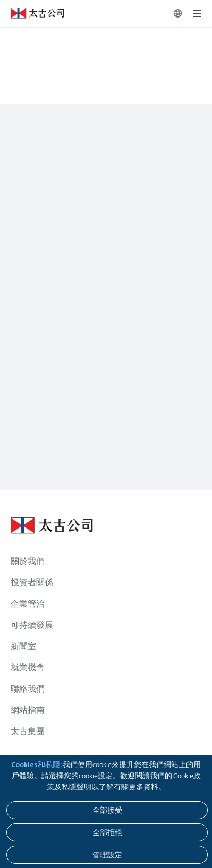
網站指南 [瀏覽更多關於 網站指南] (28, 710)
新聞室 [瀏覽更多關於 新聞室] (23, 646)
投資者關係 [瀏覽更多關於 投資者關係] (32, 582)
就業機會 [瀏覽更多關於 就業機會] (28, 667)
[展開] (197, 13)
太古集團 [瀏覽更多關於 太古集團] (28, 731)
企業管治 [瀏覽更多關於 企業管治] (28, 604)
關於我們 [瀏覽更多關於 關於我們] (28, 561)
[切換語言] (178, 13)
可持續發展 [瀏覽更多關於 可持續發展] (32, 625)
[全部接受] (107, 810)
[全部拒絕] (107, 832)
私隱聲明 (77, 787)
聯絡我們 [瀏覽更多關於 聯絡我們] (28, 689)
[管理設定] (107, 855)
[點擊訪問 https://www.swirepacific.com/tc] (32, 13)
